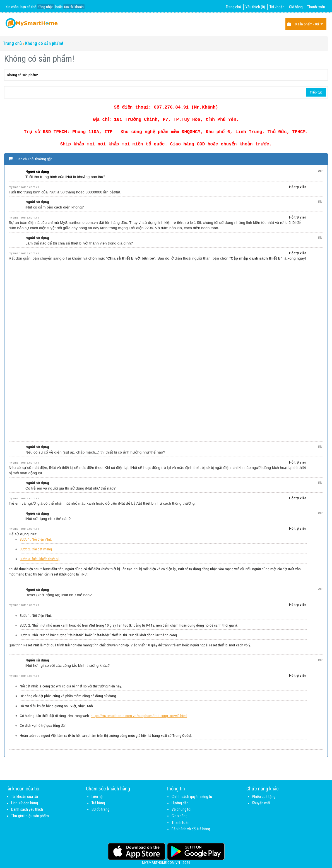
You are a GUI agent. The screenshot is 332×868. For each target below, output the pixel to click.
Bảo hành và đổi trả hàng (191, 829)
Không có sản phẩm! (44, 43)
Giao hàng (180, 816)
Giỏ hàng (296, 7)
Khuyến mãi (261, 803)
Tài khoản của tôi (25, 797)
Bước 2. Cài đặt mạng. (36, 549)
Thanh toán (316, 7)
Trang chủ (233, 7)
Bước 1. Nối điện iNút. (36, 539)
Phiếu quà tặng (264, 797)
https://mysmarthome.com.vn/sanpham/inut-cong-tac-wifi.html (139, 716)
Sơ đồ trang (100, 809)
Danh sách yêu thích (27, 809)
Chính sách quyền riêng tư (192, 797)
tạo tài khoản (74, 7)
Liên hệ (97, 797)
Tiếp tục (316, 92)
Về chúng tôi (181, 809)
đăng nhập (46, 7)
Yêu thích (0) (255, 7)
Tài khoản (277, 7)
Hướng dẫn (180, 803)
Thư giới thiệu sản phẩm (30, 816)
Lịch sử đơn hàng (25, 803)
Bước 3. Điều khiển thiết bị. (40, 559)
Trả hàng (98, 803)
